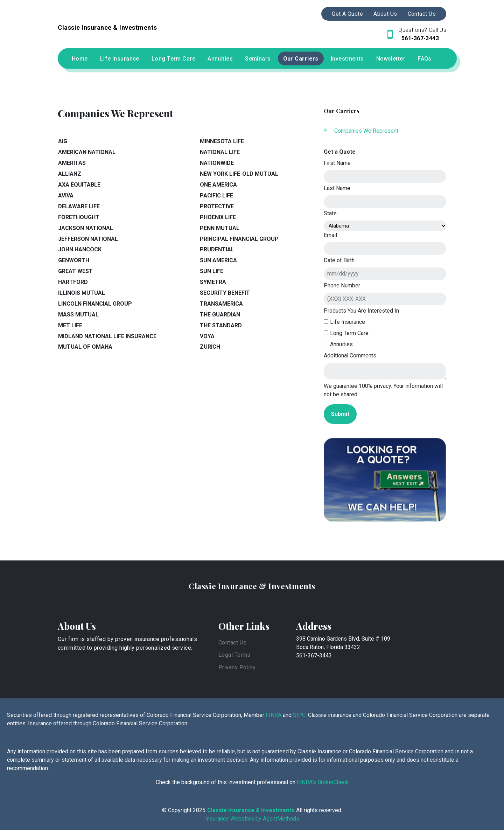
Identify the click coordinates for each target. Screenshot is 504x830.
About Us (385, 14)
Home (80, 59)
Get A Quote (347, 14)
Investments (347, 59)
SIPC (299, 715)
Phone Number (342, 285)
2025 (199, 810)
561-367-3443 (420, 38)
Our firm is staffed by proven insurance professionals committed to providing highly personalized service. (127, 644)
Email (330, 235)
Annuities (220, 59)
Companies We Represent (366, 131)
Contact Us (422, 14)
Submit (340, 414)
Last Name (337, 188)
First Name (337, 163)
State (330, 213)
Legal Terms (234, 655)
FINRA (274, 715)
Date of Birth (339, 260)
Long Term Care (173, 59)
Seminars (258, 59)
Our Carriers (301, 59)
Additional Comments (350, 355)
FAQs (425, 59)
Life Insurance (120, 59)
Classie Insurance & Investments (252, 586)
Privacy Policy (237, 667)
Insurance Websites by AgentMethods (252, 819)
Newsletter (391, 59)
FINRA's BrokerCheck (322, 782)
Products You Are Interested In (361, 311)
